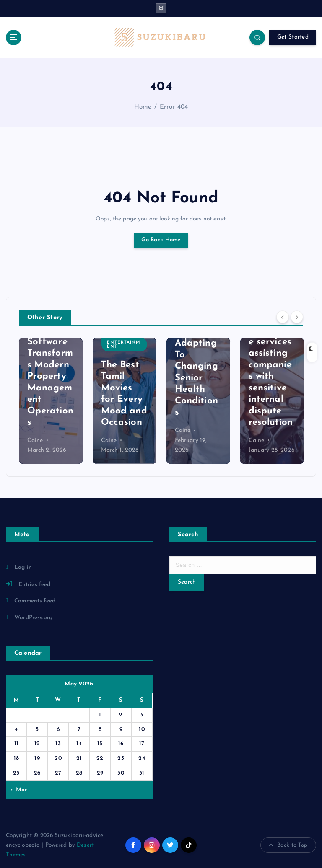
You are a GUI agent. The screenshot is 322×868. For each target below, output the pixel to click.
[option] (51, 401)
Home (143, 107)
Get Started (293, 37)
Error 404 (174, 107)
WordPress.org (33, 618)
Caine (35, 440)
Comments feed (35, 601)
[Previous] (283, 317)
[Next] (297, 317)
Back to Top (288, 845)
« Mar (19, 790)
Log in (23, 567)
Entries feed (35, 585)
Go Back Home (161, 240)
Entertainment (124, 345)
